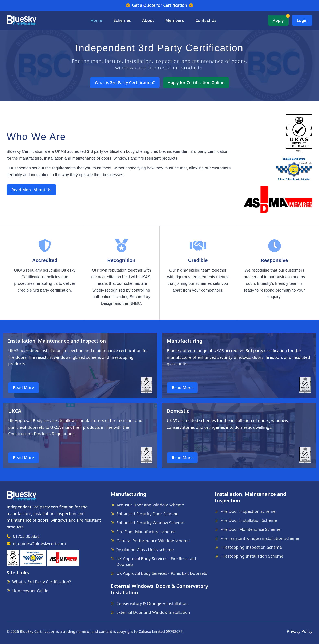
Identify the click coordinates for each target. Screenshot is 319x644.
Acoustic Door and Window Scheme (150, 505)
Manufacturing (128, 494)
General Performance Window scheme (153, 541)
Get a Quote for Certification (160, 5)
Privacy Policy (300, 631)
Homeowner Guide (30, 591)
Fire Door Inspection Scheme (248, 511)
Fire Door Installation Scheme (249, 520)
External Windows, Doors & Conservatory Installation (159, 589)
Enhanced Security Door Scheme (147, 514)
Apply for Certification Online (196, 83)
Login (302, 20)
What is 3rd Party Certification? (125, 83)
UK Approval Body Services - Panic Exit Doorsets (162, 573)
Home (96, 20)
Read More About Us (31, 190)
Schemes (122, 20)
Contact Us (206, 20)
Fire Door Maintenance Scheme (250, 529)
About (148, 20)
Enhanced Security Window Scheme (150, 523)
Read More (23, 388)
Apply (278, 20)
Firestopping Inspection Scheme (251, 547)
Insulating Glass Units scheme (145, 550)
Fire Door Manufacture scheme (146, 532)
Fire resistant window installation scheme (260, 538)
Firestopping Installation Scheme (252, 556)
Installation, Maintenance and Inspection (251, 497)
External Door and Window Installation (153, 612)
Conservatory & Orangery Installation (152, 603)
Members (175, 20)
